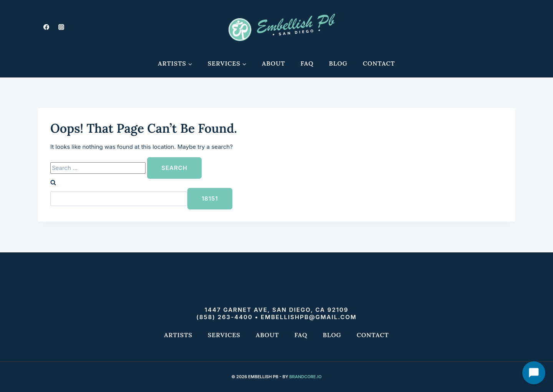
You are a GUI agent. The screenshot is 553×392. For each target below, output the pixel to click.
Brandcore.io (305, 377)
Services (224, 335)
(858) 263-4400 (224, 317)
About (274, 63)
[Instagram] (61, 27)
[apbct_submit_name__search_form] (210, 199)
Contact (379, 63)
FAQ (307, 63)
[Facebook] (46, 27)
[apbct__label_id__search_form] (119, 199)
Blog (338, 63)
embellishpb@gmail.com (309, 317)
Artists (178, 335)
